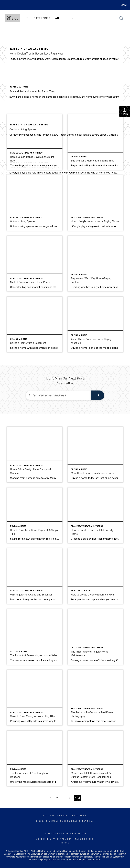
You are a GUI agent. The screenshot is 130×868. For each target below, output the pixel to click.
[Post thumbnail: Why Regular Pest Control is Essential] (35, 576)
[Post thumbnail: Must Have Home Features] (95, 455)
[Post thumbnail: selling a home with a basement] (35, 324)
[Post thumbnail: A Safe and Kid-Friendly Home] (95, 515)
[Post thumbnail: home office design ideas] (35, 455)
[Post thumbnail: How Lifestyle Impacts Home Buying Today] (95, 203)
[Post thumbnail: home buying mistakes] (95, 324)
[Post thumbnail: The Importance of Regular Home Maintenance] (95, 637)
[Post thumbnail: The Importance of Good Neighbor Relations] (35, 758)
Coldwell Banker (56, 816)
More (124, 5)
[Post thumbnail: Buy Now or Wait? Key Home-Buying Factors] (95, 264)
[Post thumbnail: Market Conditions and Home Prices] (35, 264)
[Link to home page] (3, 5)
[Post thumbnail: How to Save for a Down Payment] (35, 515)
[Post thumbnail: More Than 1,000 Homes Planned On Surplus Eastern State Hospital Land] (95, 758)
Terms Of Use (53, 833)
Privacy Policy (76, 833)
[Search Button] (121, 18)
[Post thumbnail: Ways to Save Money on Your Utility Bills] (35, 698)
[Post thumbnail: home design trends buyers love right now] (35, 142)
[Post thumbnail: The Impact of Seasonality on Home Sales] (35, 637)
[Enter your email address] (58, 395)
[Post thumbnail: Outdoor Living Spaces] (35, 203)
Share (125, 111)
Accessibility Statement (54, 839)
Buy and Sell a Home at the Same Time (32, 91)
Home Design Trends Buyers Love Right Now (36, 54)
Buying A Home (19, 87)
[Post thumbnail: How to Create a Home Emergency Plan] (95, 576)
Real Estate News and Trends (29, 49)
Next (77, 798)
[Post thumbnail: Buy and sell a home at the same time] (95, 142)
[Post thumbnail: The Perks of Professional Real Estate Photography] (95, 698)
